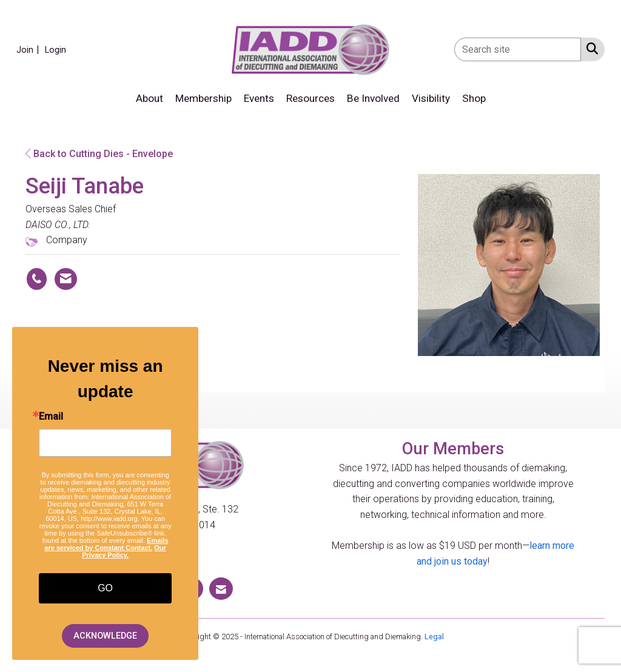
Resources (310, 98)
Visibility (431, 98)
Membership (203, 98)
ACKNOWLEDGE (105, 636)
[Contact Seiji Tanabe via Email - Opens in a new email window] (66, 279)
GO (105, 588)
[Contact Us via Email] (221, 589)
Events (259, 98)
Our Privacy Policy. (124, 551)
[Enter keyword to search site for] (518, 49)
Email (51, 417)
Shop (474, 98)
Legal (434, 637)
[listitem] (29, 49)
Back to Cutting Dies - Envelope (99, 154)
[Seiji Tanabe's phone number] (37, 279)
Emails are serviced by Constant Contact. (106, 544)
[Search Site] (590, 49)
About (149, 98)
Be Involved (373, 98)
